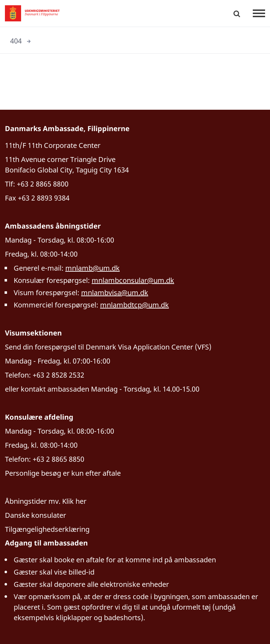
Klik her (74, 501)
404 (16, 41)
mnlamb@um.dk (93, 268)
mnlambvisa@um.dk (115, 293)
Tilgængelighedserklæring (47, 529)
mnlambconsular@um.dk (133, 280)
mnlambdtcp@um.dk (134, 305)
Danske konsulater (35, 515)
